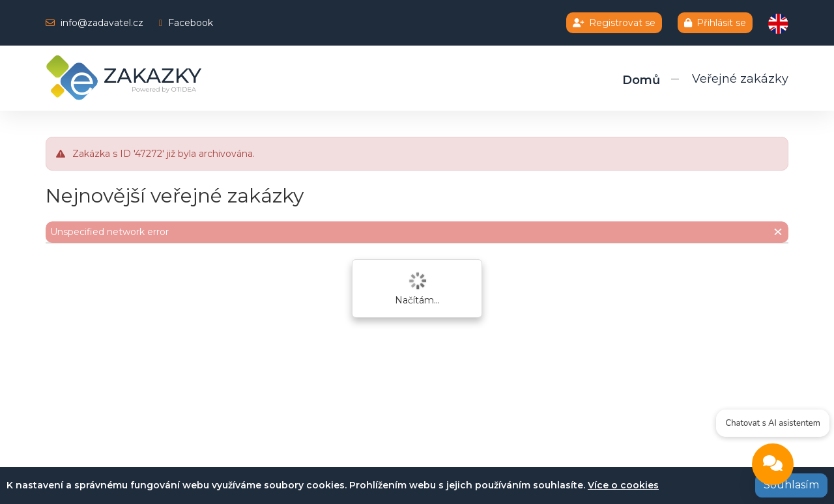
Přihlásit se (715, 23)
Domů (641, 80)
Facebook (191, 23)
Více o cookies (623, 485)
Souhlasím (791, 485)
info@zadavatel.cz (102, 23)
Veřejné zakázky (740, 79)
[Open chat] (772, 467)
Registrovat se (614, 23)
